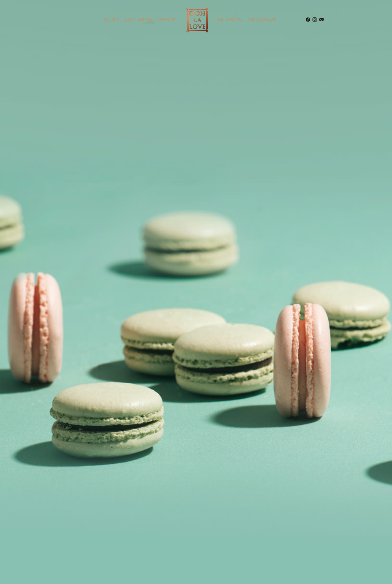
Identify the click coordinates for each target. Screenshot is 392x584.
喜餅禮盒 (145, 20)
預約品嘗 (268, 20)
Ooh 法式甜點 (229, 20)
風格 (251, 20)
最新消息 (112, 20)
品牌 (128, 20)
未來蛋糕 (167, 20)
